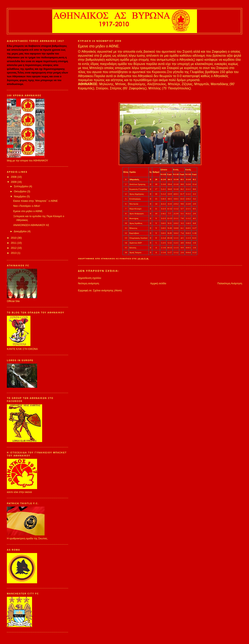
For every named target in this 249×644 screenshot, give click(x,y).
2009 (14, 182)
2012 (14, 248)
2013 (14, 253)
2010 (14, 238)
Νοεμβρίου (20, 197)
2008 (14, 177)
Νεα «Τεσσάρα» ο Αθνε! (27, 206)
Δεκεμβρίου (21, 231)
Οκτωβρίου (20, 191)
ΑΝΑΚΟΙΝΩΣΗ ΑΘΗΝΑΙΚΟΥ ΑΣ (31, 225)
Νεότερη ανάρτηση (89, 283)
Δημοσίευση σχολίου (90, 278)
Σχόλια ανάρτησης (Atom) (107, 291)
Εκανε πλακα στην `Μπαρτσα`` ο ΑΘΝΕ (36, 201)
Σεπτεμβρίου (21, 186)
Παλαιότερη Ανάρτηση (230, 283)
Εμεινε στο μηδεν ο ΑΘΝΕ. (28, 211)
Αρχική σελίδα (158, 283)
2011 (14, 243)
